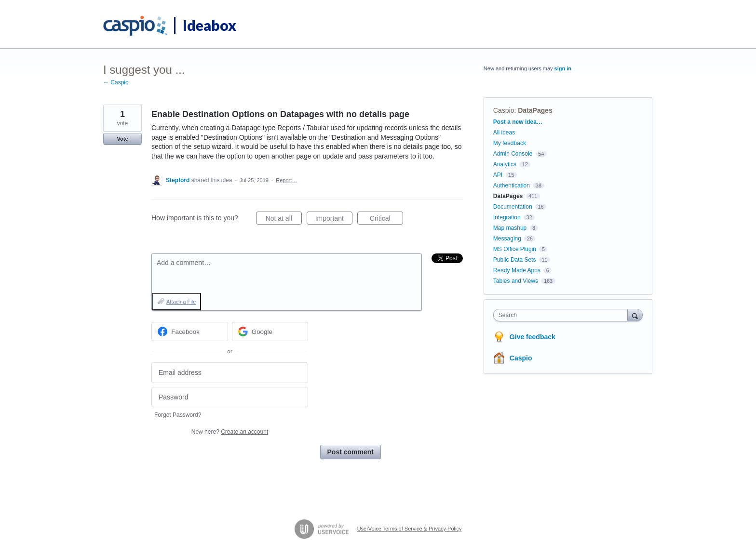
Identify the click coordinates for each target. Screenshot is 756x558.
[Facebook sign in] (190, 332)
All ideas (504, 133)
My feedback (510, 143)
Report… (286, 180)
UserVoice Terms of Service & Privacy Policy (410, 529)
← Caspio (116, 82)
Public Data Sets (515, 260)
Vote (122, 139)
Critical (386, 220)
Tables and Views (516, 281)
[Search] (635, 315)
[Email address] (230, 373)
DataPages (535, 110)
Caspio (504, 110)
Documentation (513, 207)
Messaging (507, 239)
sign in (563, 68)
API (498, 175)
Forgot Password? (178, 415)
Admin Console (513, 154)
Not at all (284, 220)
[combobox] (563, 315)
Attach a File (181, 302)
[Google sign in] (270, 332)
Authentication (512, 186)
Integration (507, 217)
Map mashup (510, 228)
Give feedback (533, 337)
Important (334, 220)
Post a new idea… (518, 122)
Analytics (505, 164)
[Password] (230, 397)
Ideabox (209, 25)
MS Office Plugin (515, 249)
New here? (230, 432)
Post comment (351, 452)
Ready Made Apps (517, 270)
